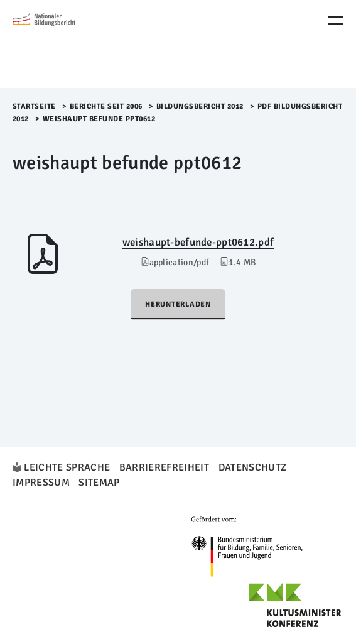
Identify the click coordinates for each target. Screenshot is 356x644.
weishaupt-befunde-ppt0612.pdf (198, 242)
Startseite (34, 106)
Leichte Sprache (67, 467)
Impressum (41, 483)
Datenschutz (253, 467)
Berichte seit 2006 (106, 106)
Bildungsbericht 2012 (200, 106)
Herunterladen (178, 304)
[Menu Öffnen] (336, 20)
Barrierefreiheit (164, 467)
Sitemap (99, 483)
